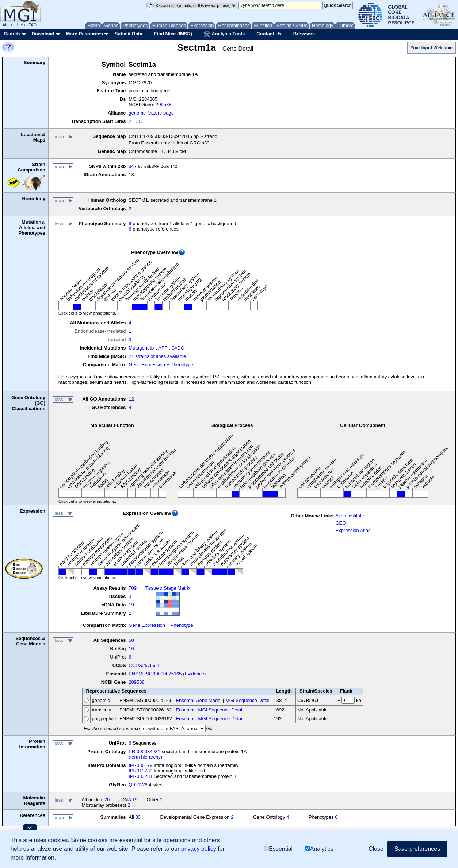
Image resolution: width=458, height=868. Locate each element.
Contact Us (269, 34)
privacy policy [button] (199, 849)
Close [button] (376, 849)
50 (131, 640)
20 (107, 800)
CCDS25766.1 (144, 665)
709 (133, 588)
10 (131, 649)
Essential (278, 849)
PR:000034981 (144, 751)
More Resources (84, 34)
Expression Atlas (353, 530)
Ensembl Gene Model (199, 700)
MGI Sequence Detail (248, 700)
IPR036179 (140, 765)
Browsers (304, 34)
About (8, 25)
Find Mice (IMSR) (173, 34)
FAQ (33, 25)
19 (131, 605)
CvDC (178, 348)
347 (133, 166)
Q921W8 (138, 785)
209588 (163, 105)
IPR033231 (140, 776)
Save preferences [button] (417, 849)
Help (21, 25)
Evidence (194, 674)
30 (138, 817)
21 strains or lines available (157, 356)
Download (43, 34)
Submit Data (129, 34)
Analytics (319, 849)
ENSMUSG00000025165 (155, 674)
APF (163, 348)
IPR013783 (140, 771)
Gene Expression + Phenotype (161, 365)
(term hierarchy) (145, 757)
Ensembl (185, 710)
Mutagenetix (142, 348)
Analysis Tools (224, 34)
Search (12, 34)
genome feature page (151, 113)
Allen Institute (350, 516)
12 (131, 399)
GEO (341, 523)
